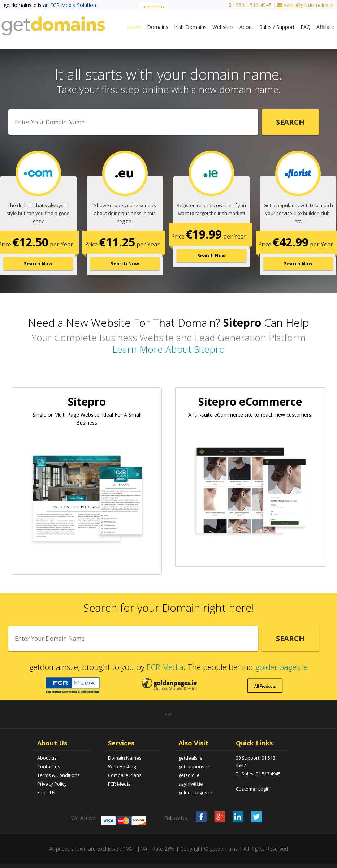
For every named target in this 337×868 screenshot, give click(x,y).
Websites (223, 27)
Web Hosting (122, 766)
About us (47, 758)
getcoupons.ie (194, 766)
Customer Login (253, 789)
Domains (158, 27)
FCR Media (165, 667)
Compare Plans (125, 775)
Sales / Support (277, 27)
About (247, 27)
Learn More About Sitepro (169, 349)
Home (134, 27)
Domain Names (125, 758)
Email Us (46, 792)
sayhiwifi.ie (191, 784)
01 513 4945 (268, 774)
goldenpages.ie (282, 667)
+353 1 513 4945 (250, 5)
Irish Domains (190, 27)
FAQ (306, 27)
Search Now (38, 263)
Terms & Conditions (59, 775)
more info (153, 7)
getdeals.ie (191, 758)
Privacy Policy (52, 784)
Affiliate (325, 27)
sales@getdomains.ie (305, 5)
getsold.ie (189, 775)
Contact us (49, 766)
